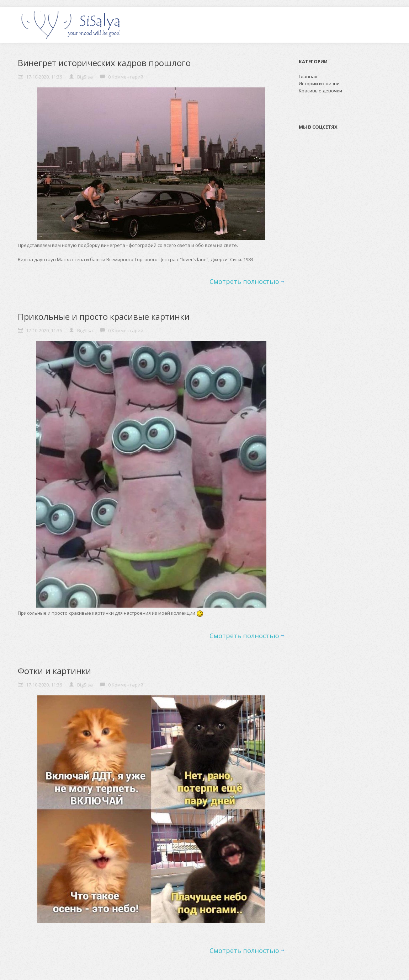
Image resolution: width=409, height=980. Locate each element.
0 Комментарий (126, 77)
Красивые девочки (320, 91)
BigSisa (85, 77)
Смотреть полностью (244, 281)
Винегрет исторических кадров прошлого (104, 63)
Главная (308, 76)
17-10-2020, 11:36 (44, 77)
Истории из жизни (319, 84)
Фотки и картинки (54, 671)
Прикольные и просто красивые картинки (104, 316)
